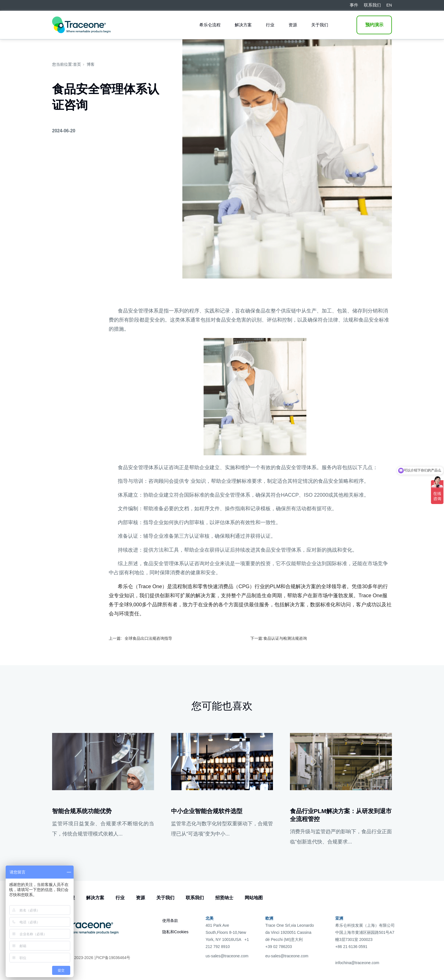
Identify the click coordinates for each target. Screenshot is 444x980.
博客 (91, 64)
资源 (293, 25)
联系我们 (195, 898)
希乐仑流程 (210, 25)
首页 (77, 64)
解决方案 (243, 25)
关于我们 (320, 25)
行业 (270, 25)
